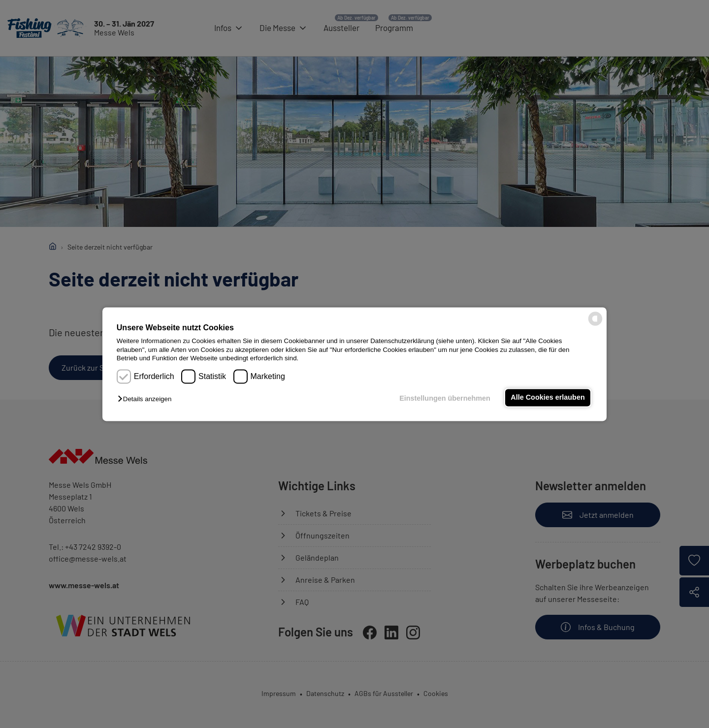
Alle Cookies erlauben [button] (548, 398)
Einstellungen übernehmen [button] (445, 399)
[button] (147, 399)
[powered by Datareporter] (595, 325)
